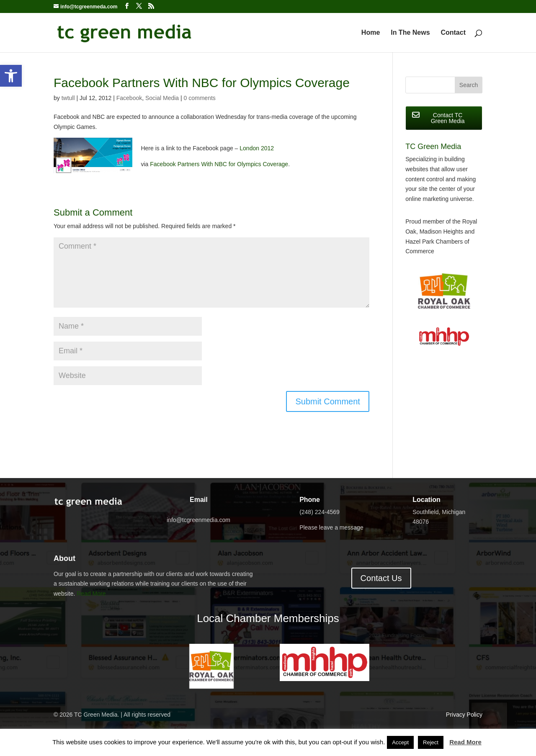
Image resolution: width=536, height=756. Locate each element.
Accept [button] (400, 742)
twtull (68, 98)
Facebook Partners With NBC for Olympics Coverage (219, 164)
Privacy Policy (464, 715)
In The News (410, 33)
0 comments (200, 98)
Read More (91, 594)
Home (371, 33)
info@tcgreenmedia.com (198, 520)
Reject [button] (431, 742)
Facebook (129, 98)
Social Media (162, 98)
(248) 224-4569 (320, 512)
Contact (453, 33)
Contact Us (381, 578)
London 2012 (257, 148)
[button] (11, 76)
